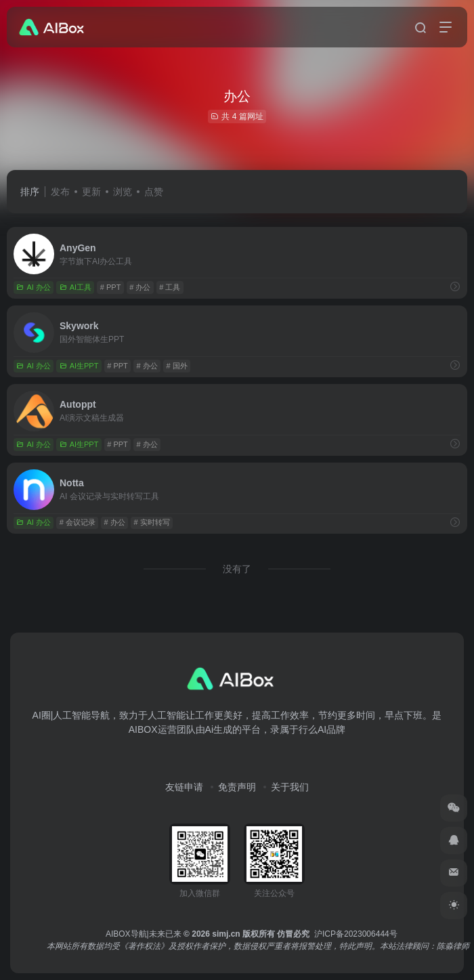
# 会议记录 (78, 522)
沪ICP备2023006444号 (356, 934)
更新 (91, 192)
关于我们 (290, 787)
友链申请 (184, 787)
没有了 (237, 569)
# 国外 (177, 366)
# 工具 (170, 287)
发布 (60, 192)
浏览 (123, 192)
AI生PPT (79, 366)
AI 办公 (33, 287)
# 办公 (140, 287)
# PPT (111, 287)
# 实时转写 (152, 522)
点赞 (154, 192)
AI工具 (76, 287)
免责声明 (237, 787)
